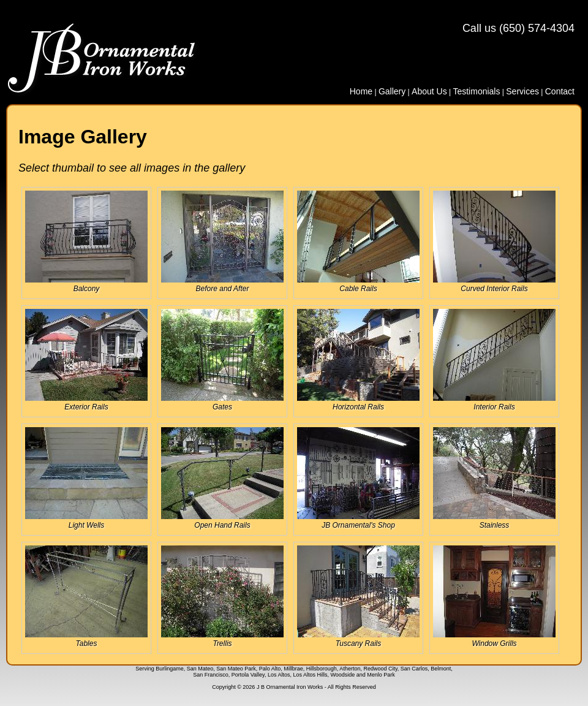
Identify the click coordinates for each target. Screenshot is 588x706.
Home (361, 91)
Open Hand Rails (222, 478)
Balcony (86, 242)
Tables (86, 597)
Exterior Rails (86, 360)
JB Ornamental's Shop (358, 478)
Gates (222, 360)
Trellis (222, 597)
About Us (429, 91)
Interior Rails (494, 360)
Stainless (494, 478)
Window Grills (494, 597)
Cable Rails (358, 242)
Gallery (392, 91)
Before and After (222, 242)
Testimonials (476, 91)
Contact (560, 91)
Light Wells (86, 478)
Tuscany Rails (358, 597)
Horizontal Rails (358, 360)
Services (522, 91)
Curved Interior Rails (494, 242)
